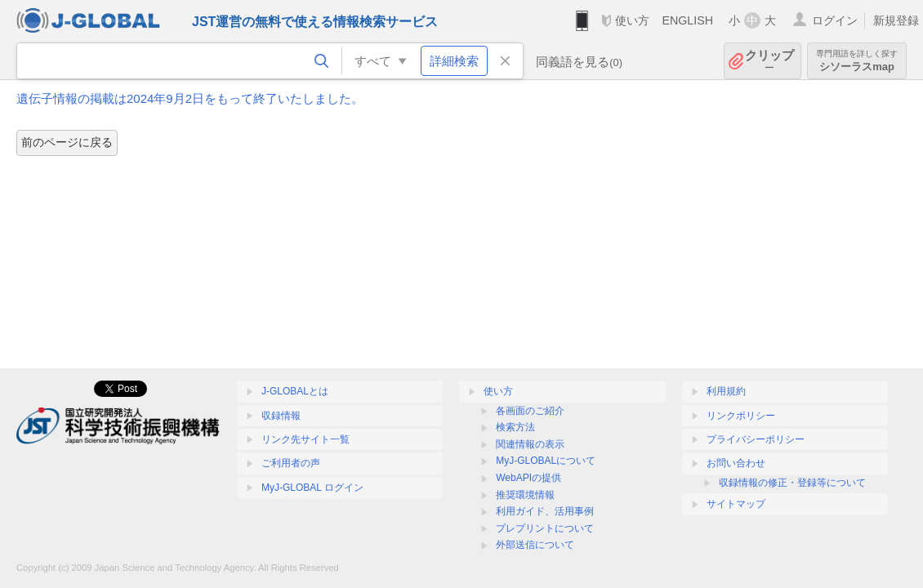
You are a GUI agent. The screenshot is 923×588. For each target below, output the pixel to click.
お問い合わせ (736, 463)
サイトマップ (736, 504)
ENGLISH (687, 20)
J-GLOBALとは (295, 391)
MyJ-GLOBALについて (546, 461)
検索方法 (515, 427)
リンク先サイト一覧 (305, 439)
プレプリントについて (545, 528)
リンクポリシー (741, 416)
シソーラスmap (857, 61)
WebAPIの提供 (528, 478)
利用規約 (726, 391)
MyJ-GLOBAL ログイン (312, 488)
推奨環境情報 (525, 495)
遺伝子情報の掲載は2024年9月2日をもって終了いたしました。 (190, 98)
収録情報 (281, 416)
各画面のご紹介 (530, 411)
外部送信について (535, 545)
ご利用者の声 (291, 463)
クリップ (769, 61)
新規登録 (896, 20)
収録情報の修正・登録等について (792, 483)
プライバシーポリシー (756, 439)
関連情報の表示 (530, 444)
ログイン (835, 20)
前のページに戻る (67, 142)
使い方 (632, 20)
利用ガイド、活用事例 (545, 511)
